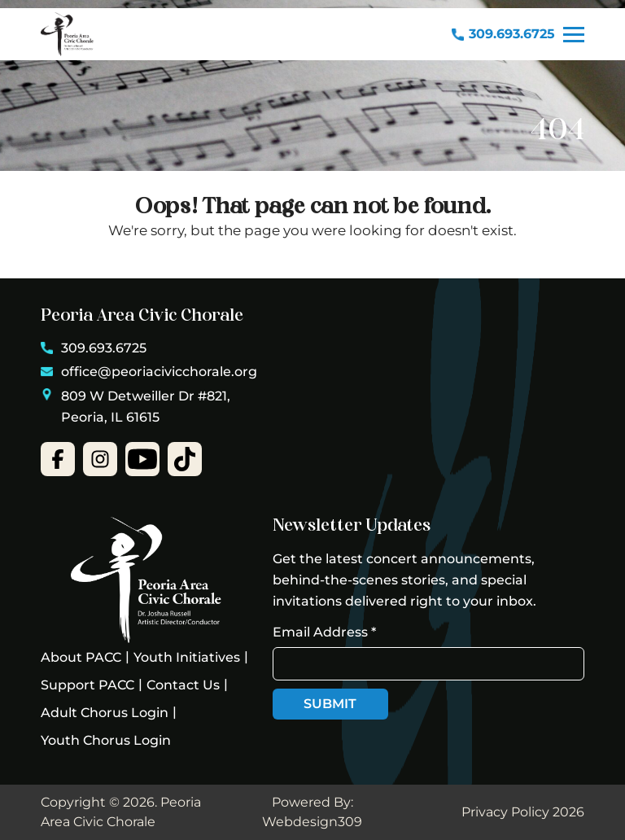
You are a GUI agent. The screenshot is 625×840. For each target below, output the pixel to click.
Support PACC (87, 685)
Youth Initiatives (187, 657)
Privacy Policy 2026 (523, 812)
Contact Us (183, 685)
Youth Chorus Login (106, 740)
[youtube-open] (142, 459)
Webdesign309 (312, 822)
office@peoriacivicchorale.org (149, 372)
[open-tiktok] (185, 459)
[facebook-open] (58, 459)
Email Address (324, 632)
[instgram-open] (100, 459)
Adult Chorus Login (105, 713)
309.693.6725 (503, 34)
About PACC (81, 657)
